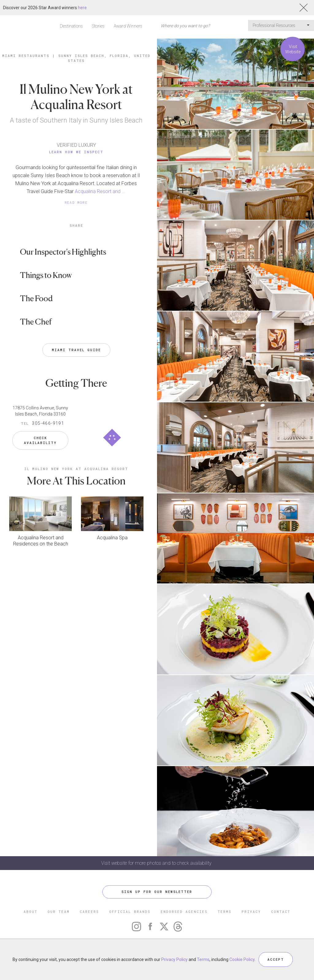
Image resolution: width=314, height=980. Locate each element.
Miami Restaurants (26, 56)
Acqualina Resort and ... (100, 191)
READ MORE (76, 202)
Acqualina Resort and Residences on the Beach (41, 540)
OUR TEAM (59, 912)
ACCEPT (276, 959)
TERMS (225, 912)
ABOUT (31, 912)
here (82, 8)
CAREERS (89, 912)
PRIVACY (251, 912)
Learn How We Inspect (76, 152)
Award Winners (128, 26)
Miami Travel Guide (76, 350)
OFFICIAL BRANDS (130, 912)
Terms (203, 959)
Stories (98, 26)
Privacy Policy (174, 959)
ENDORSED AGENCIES (184, 912)
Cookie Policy (242, 959)
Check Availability (40, 440)
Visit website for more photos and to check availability (157, 863)
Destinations (71, 26)
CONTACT (281, 912)
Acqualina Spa (112, 537)
